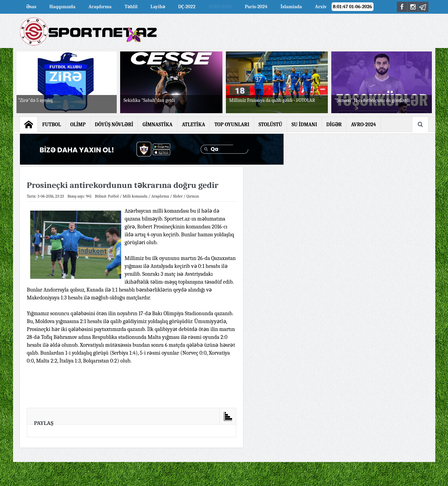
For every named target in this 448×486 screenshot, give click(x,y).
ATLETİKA (194, 125)
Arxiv (321, 7)
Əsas (31, 7)
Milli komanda (135, 196)
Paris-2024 (256, 7)
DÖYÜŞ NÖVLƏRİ (114, 125)
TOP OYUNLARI (232, 125)
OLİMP (78, 125)
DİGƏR (334, 125)
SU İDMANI (304, 125)
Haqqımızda (62, 7)
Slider (178, 196)
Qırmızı (193, 196)
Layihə (158, 7)
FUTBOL (52, 125)
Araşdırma (100, 7)
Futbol (113, 196)
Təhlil (131, 7)
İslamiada (291, 7)
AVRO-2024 (220, 7)
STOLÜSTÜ (270, 125)
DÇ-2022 (187, 7)
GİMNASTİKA (158, 125)
